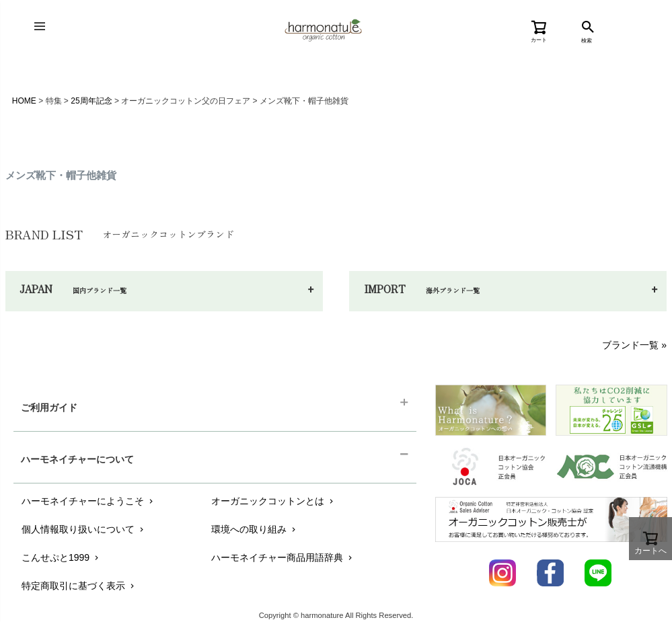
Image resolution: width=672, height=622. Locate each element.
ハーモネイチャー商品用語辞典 (283, 557)
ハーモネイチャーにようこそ (88, 501)
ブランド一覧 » (634, 345)
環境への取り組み (255, 529)
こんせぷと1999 (61, 557)
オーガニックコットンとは (273, 501)
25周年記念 (91, 101)
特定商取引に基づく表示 (79, 586)
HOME (24, 101)
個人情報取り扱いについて (84, 529)
